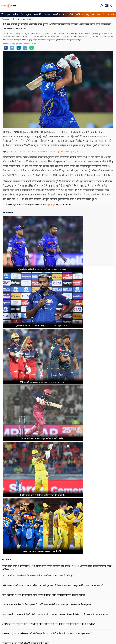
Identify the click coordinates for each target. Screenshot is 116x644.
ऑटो (71, 14)
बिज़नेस (47, 14)
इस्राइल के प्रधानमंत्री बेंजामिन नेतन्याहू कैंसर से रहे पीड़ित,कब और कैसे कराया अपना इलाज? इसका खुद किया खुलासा (47, 605)
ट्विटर (60, 205)
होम (8, 14)
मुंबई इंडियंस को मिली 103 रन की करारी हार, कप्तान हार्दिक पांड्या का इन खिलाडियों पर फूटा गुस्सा (43, 152)
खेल (64, 14)
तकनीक (56, 14)
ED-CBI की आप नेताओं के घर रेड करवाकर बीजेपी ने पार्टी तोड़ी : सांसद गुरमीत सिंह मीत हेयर (38, 576)
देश (22, 14)
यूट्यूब (53, 205)
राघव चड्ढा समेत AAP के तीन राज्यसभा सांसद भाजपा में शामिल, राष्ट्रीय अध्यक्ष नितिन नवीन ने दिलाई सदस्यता (44, 595)
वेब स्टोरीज (111, 14)
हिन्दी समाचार (6, 19)
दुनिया (29, 14)
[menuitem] (9, 14)
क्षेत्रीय (15, 14)
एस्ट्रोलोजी (89, 14)
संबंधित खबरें (8, 212)
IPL (14, 19)
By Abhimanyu (8, 44)
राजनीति (37, 14)
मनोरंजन (79, 14)
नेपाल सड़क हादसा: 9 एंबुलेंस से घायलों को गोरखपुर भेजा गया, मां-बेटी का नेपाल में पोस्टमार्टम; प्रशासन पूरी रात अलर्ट (47, 634)
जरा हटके (100, 14)
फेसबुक (48, 205)
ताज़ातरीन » (6, 559)
